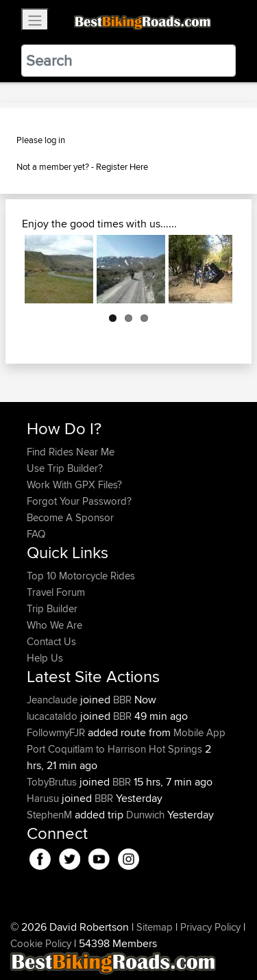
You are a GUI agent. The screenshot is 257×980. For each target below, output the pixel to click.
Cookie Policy (41, 943)
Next (212, 269)
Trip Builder (52, 608)
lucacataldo (53, 716)
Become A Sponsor (70, 517)
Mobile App (199, 732)
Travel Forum (56, 592)
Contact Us (51, 641)
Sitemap (155, 927)
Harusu (44, 798)
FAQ (36, 534)
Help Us (45, 658)
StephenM (51, 815)
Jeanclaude (53, 700)
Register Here (122, 166)
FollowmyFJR (57, 732)
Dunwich (145, 815)
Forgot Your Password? (79, 501)
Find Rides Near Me (71, 452)
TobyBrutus (53, 782)
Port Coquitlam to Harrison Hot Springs (114, 749)
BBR (122, 700)
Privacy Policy (210, 927)
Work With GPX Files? (74, 485)
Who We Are (54, 625)
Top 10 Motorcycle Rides (81, 576)
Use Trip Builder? (65, 468)
